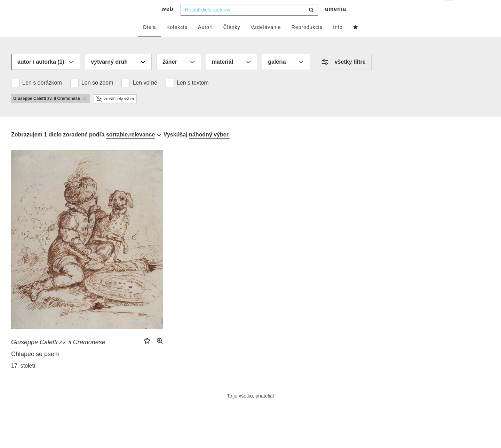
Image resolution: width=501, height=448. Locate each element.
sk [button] (449, 11)
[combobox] (249, 23)
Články (232, 41)
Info (338, 41)
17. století (23, 380)
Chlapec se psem (35, 368)
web (168, 23)
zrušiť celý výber (115, 112)
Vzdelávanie (266, 41)
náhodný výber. (209, 148)
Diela (149, 41)
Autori (205, 41)
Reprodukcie (307, 41)
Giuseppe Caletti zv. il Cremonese (58, 356)
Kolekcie (177, 41)
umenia (335, 23)
